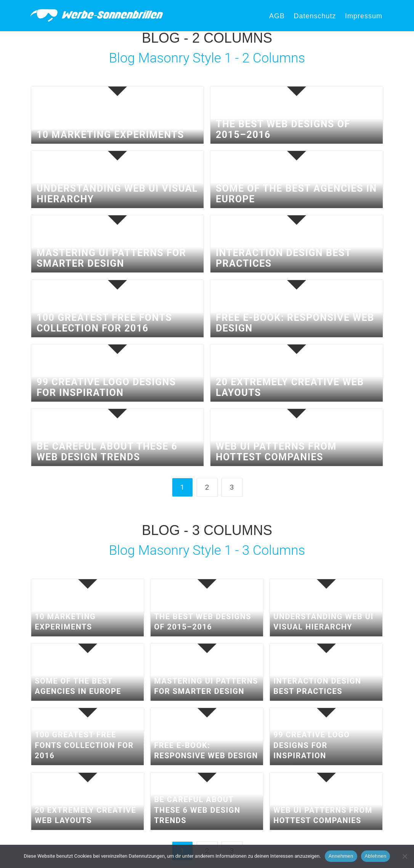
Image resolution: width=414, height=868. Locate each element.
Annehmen (341, 856)
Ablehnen (376, 856)
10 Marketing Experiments (110, 135)
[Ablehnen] (404, 856)
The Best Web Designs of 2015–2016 (283, 129)
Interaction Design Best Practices (283, 258)
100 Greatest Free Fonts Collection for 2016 (104, 323)
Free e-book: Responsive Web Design (295, 323)
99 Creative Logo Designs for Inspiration (106, 387)
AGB (277, 16)
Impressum (364, 16)
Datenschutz (315, 16)
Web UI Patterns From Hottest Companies (276, 452)
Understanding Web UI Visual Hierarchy (117, 194)
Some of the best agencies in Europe (296, 194)
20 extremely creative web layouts (290, 387)
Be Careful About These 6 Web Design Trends (107, 452)
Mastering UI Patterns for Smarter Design (111, 258)
